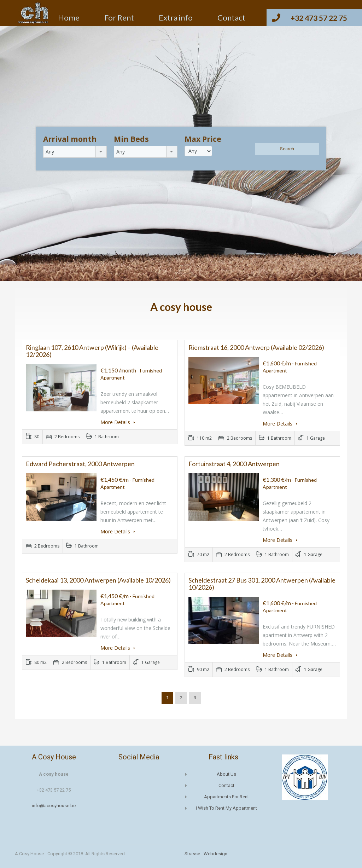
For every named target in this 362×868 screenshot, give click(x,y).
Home (69, 18)
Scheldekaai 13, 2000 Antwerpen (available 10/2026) (98, 580)
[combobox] (75, 152)
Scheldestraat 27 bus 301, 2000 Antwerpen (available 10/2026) (262, 584)
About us (226, 774)
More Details (118, 422)
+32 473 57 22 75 (319, 18)
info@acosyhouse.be (54, 806)
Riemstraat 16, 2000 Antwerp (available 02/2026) (256, 347)
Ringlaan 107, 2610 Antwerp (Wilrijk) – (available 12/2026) (92, 351)
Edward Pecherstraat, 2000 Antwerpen (80, 464)
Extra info (176, 18)
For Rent (119, 18)
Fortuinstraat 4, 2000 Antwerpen (234, 464)
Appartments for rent (226, 797)
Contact (231, 18)
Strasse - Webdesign (206, 854)
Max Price (203, 139)
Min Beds (131, 139)
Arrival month (70, 139)
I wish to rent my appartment (226, 808)
